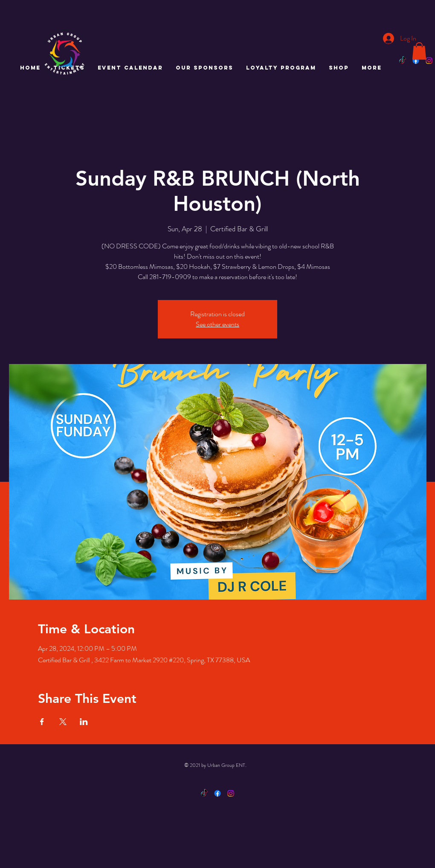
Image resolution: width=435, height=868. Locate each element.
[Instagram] (429, 61)
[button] (419, 51)
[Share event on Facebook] (42, 722)
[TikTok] (403, 61)
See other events (217, 324)
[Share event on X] (63, 722)
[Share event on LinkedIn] (84, 722)
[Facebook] (416, 61)
